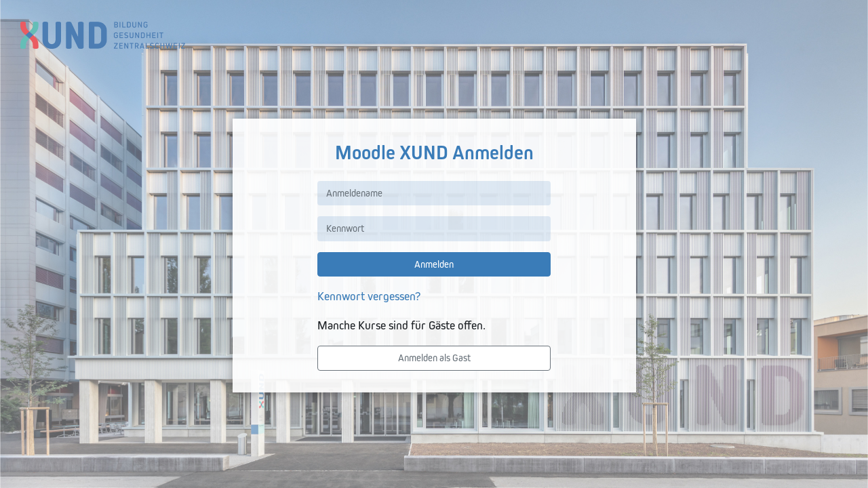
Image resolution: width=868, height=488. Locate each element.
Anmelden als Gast (434, 358)
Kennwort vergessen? (369, 296)
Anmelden (434, 264)
